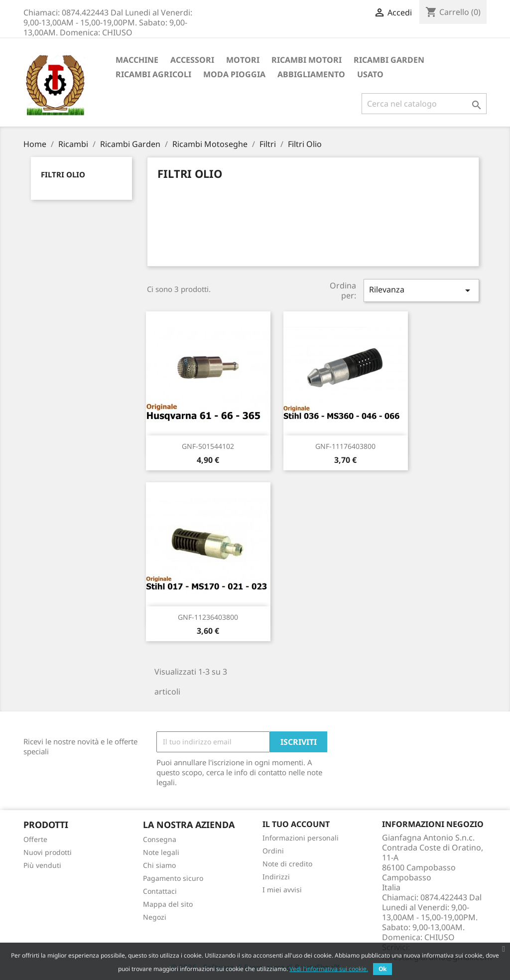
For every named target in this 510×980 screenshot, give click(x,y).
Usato (370, 74)
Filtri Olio (63, 174)
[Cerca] (424, 104)
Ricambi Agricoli (153, 74)
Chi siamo (159, 865)
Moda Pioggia (234, 74)
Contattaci (160, 891)
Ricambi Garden (389, 60)
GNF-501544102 (208, 446)
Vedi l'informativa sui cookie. (329, 969)
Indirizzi (276, 877)
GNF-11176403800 (345, 446)
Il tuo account (296, 824)
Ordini (273, 851)
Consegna (160, 839)
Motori (243, 60)
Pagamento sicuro (173, 878)
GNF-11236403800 (208, 617)
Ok (382, 969)
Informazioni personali (301, 838)
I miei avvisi (282, 890)
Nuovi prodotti (48, 852)
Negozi (155, 917)
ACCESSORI (192, 60)
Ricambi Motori (307, 60)
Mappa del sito (168, 904)
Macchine (137, 60)
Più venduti (42, 865)
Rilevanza (421, 290)
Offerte (35, 839)
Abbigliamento (311, 74)
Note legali (161, 852)
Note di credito (287, 864)
